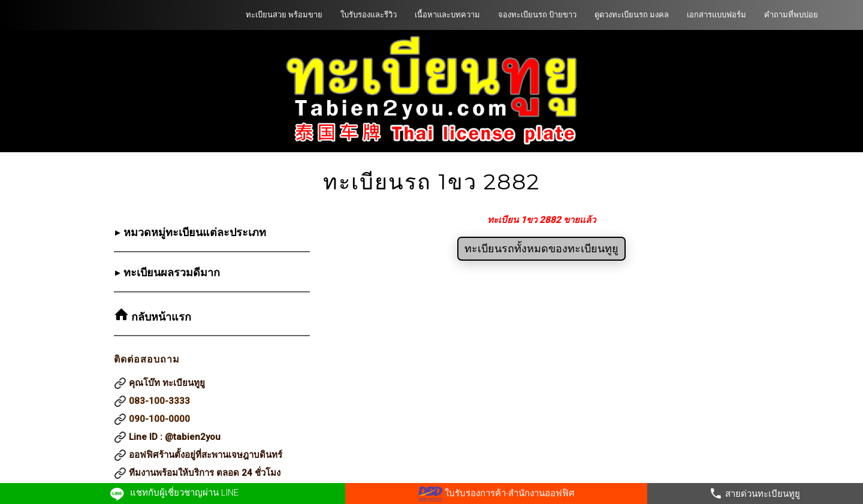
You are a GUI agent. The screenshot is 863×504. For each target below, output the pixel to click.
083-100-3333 (159, 401)
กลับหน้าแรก (160, 317)
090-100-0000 (159, 419)
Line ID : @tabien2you (175, 437)
